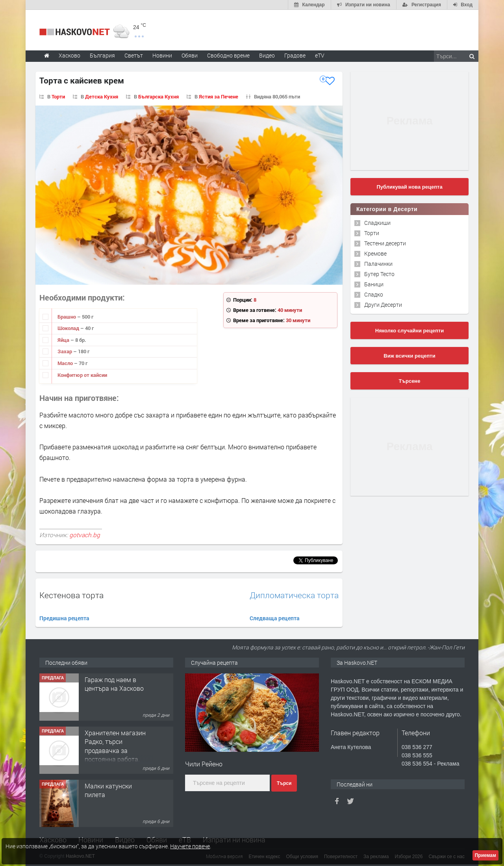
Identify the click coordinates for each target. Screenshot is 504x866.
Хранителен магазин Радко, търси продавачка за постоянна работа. (115, 746)
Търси (284, 783)
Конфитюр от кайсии (82, 375)
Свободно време (228, 55)
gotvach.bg (85, 535)
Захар (65, 351)
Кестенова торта (71, 595)
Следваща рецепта (275, 618)
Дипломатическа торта (294, 595)
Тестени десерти (385, 243)
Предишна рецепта (64, 618)
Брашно (67, 317)
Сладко (374, 294)
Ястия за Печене (219, 96)
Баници (374, 284)
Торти (58, 96)
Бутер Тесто (379, 274)
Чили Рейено (204, 764)
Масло (66, 363)
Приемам (485, 855)
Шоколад (69, 328)
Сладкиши (377, 223)
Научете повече (190, 846)
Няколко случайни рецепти (409, 331)
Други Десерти (383, 305)
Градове (295, 55)
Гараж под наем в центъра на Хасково (114, 684)
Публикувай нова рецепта (409, 187)
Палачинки (378, 264)
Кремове (375, 253)
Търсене (410, 381)
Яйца (64, 340)
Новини (162, 55)
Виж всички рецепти (409, 356)
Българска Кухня (158, 96)
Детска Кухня (102, 96)
